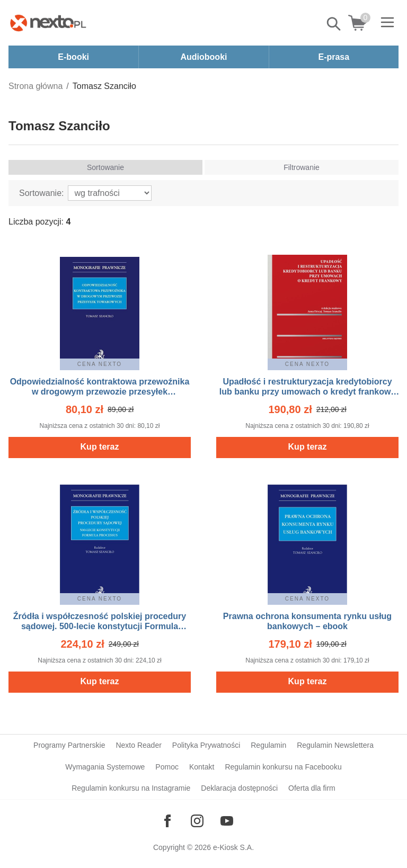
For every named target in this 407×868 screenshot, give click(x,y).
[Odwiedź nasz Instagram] (197, 821)
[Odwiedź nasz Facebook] (167, 821)
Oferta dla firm (312, 788)
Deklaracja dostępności (239, 788)
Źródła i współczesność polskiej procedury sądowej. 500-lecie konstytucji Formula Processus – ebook (100, 626)
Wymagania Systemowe (105, 767)
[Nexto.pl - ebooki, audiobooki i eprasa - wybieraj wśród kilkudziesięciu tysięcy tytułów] (48, 23)
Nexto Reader (138, 745)
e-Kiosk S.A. (233, 847)
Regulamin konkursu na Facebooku (283, 767)
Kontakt (202, 767)
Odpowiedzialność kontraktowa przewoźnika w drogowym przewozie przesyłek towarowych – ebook (100, 392)
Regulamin (268, 745)
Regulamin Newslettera (335, 745)
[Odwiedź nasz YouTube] (227, 821)
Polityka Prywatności (206, 745)
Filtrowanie (302, 167)
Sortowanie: (42, 193)
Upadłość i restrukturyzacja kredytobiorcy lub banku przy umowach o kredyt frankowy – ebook (308, 392)
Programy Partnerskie (69, 745)
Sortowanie (105, 167)
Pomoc (167, 767)
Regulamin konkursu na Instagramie (131, 788)
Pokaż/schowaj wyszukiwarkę (334, 24)
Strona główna (36, 86)
